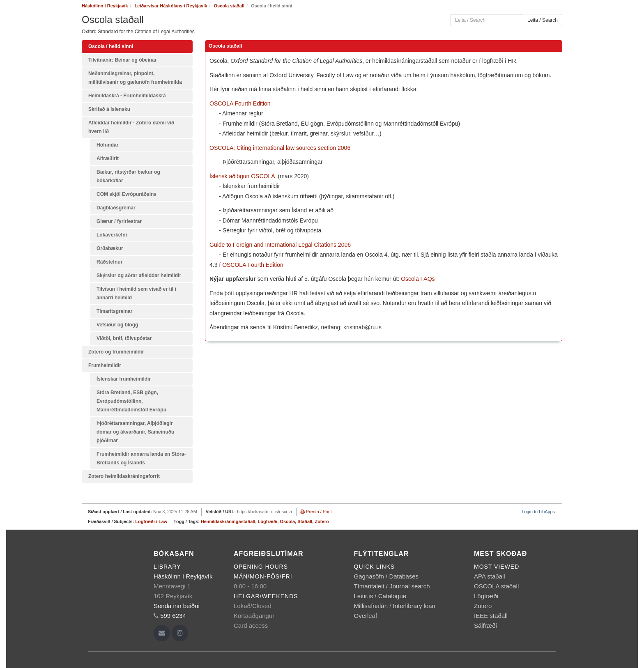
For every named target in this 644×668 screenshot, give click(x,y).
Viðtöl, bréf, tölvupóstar (124, 338)
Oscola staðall (229, 6)
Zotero (322, 521)
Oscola (287, 521)
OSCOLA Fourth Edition (241, 103)
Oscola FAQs (418, 279)
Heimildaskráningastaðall (228, 521)
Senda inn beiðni (177, 606)
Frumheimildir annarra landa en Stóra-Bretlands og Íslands (141, 458)
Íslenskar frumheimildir (124, 379)
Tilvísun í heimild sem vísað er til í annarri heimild (136, 293)
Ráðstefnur (109, 262)
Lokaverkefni (112, 235)
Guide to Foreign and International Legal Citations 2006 (280, 245)
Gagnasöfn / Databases (386, 576)
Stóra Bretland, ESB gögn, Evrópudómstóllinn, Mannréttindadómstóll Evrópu (131, 401)
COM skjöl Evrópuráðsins (126, 194)
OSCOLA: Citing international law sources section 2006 (280, 148)
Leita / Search (543, 20)
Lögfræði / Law (151, 521)
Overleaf (366, 616)
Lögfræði (268, 521)
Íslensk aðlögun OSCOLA (242, 176)
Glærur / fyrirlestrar (119, 221)
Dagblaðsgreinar (116, 208)
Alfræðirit (108, 158)
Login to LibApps (538, 512)
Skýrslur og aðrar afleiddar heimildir (139, 275)
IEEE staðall (491, 616)
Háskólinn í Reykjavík (105, 6)
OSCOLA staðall (496, 586)
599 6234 (173, 616)
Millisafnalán (371, 606)
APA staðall (490, 576)
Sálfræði (485, 626)
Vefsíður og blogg (117, 325)
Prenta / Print (316, 512)
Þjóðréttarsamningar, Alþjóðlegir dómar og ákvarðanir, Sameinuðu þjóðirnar (135, 432)
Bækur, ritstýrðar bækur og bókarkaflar (128, 176)
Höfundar (107, 145)
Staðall (305, 521)
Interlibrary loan (414, 606)
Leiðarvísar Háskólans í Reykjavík (171, 6)
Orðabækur (110, 248)
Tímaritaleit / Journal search (392, 586)
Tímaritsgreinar (114, 311)
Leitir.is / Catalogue (380, 596)
